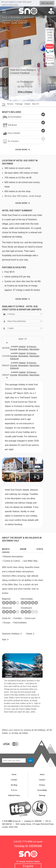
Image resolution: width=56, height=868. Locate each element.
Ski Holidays (16, 17)
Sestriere (7, 20)
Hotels (29, 634)
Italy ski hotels (21, 733)
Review (10, 104)
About (42, 774)
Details (27, 104)
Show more (21, 203)
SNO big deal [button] (47, 3)
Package (19, 104)
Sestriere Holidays (11, 634)
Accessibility (42, 790)
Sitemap (42, 795)
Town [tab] (8, 674)
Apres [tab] (36, 674)
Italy (39, 17)
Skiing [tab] (22, 674)
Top (4, 104)
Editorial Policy (14, 795)
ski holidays (40, 730)
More (36, 104)
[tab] (6, 548)
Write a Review (25, 92)
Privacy (42, 785)
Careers (42, 780)
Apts (4, 639)
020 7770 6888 (25, 841)
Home (5, 17)
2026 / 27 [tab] (23, 339)
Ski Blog (14, 785)
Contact (14, 780)
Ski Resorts (29, 17)
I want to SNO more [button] (10, 5)
